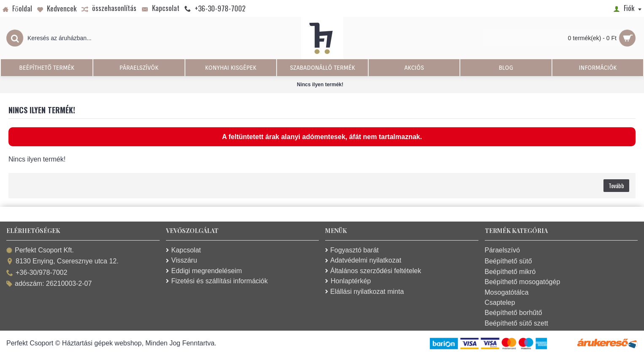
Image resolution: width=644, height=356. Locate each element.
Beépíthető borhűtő (514, 313)
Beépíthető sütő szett (516, 323)
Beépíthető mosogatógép (523, 282)
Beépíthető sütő (508, 261)
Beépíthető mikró (510, 272)
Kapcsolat (183, 250)
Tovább (616, 185)
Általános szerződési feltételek (373, 271)
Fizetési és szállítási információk (217, 281)
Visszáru (182, 260)
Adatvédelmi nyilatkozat (363, 260)
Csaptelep (500, 303)
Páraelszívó (503, 250)
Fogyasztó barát (352, 250)
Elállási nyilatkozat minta (364, 292)
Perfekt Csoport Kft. (40, 251)
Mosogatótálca (507, 292)
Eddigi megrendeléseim (204, 271)
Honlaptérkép (348, 281)
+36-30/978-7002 (37, 273)
